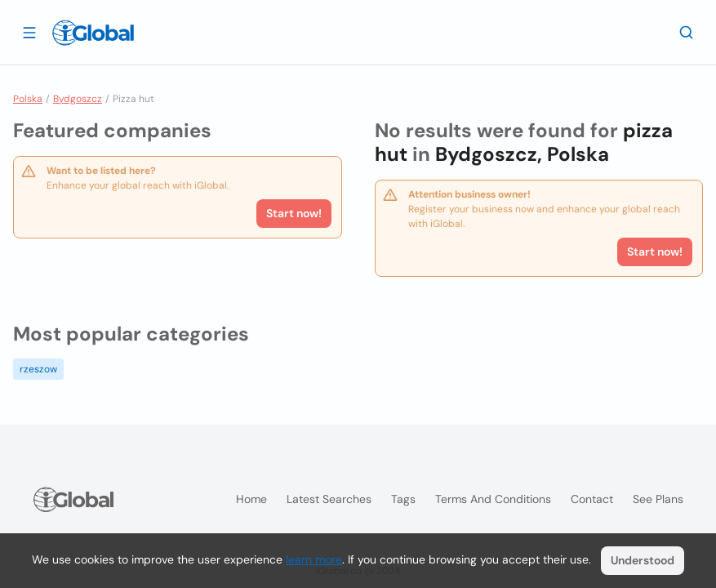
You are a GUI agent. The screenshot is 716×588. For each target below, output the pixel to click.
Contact (592, 499)
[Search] (687, 32)
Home (251, 499)
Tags (403, 499)
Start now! (294, 213)
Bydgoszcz (78, 99)
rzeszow (38, 369)
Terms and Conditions (493, 499)
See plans (658, 499)
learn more (314, 559)
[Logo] (93, 33)
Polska (28, 99)
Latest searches (329, 499)
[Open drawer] (29, 32)
